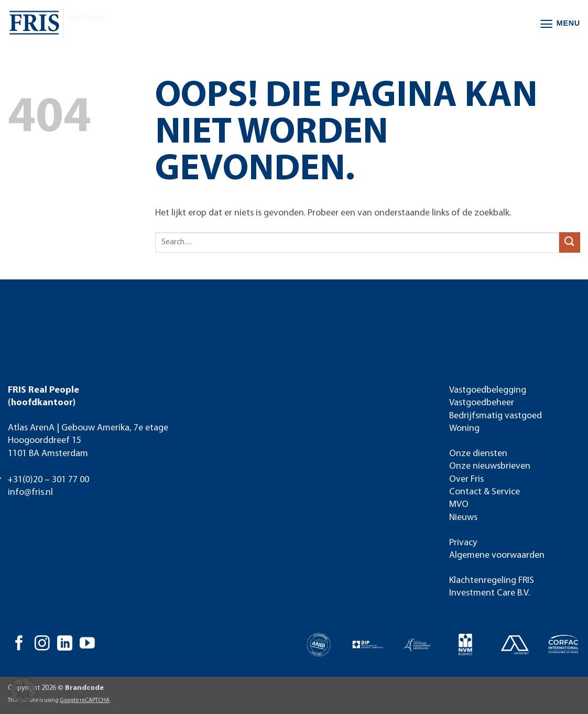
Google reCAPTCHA (85, 700)
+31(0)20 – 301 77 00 (48, 480)
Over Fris (466, 479)
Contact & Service (484, 492)
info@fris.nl (30, 493)
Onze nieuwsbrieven (490, 466)
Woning (464, 429)
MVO (459, 505)
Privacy (463, 543)
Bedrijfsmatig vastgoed (496, 416)
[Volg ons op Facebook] (19, 644)
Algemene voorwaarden (497, 555)
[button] (560, 24)
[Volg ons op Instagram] (42, 644)
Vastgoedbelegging (488, 390)
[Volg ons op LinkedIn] (65, 644)
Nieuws (463, 518)
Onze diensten (478, 454)
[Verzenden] (570, 242)
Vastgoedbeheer (482, 403)
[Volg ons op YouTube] (87, 644)
